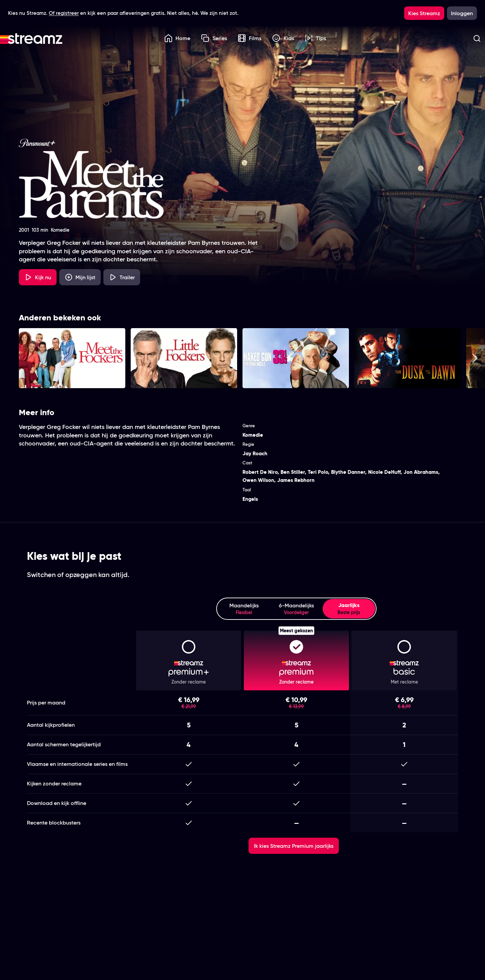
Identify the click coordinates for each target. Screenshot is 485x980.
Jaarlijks (349, 609)
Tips (316, 38)
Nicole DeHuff (384, 472)
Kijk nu (38, 277)
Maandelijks (244, 609)
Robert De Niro (260, 472)
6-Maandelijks (296, 609)
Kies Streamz (424, 13)
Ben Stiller (293, 472)
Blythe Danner (348, 472)
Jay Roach (255, 453)
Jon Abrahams (421, 472)
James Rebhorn (296, 480)
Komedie (253, 435)
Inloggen (462, 13)
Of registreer (64, 13)
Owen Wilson (258, 480)
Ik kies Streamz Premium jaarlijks (294, 846)
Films (250, 38)
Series (214, 38)
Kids (283, 38)
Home (177, 38)
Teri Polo (318, 472)
